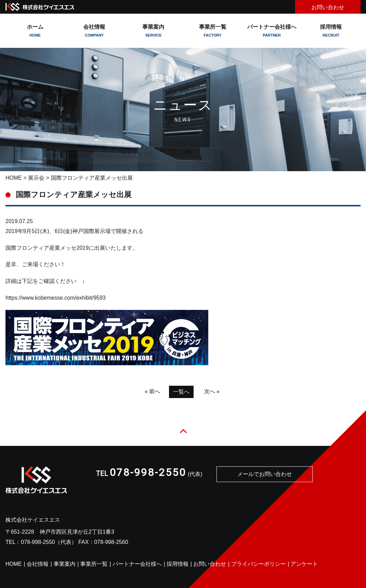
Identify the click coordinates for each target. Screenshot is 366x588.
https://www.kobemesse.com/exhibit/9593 (55, 298)
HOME (14, 178)
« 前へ (152, 391)
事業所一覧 (213, 31)
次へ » (212, 391)
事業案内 (65, 564)
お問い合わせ (328, 7)
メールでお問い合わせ (265, 474)
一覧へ (181, 392)
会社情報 (38, 564)
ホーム (35, 31)
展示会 (36, 178)
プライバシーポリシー (258, 564)
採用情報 (331, 31)
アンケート (305, 564)
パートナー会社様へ (272, 31)
